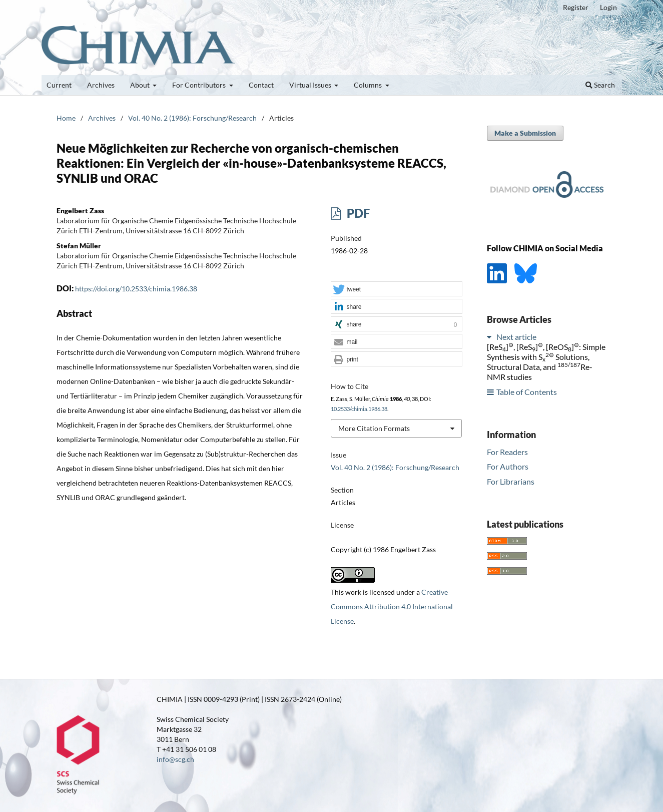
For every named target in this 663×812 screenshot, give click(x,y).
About (141, 85)
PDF (357, 213)
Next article (516, 337)
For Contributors (200, 85)
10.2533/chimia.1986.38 (359, 409)
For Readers (507, 452)
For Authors (508, 466)
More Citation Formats (374, 428)
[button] (396, 289)
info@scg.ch (175, 759)
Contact (261, 85)
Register (576, 7)
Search (600, 85)
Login (608, 7)
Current (59, 85)
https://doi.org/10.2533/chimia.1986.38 (136, 289)
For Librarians (511, 481)
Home (66, 118)
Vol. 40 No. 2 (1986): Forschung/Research (192, 118)
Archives (101, 85)
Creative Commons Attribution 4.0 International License (392, 606)
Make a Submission (525, 133)
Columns (369, 85)
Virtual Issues (311, 85)
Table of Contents (527, 392)
